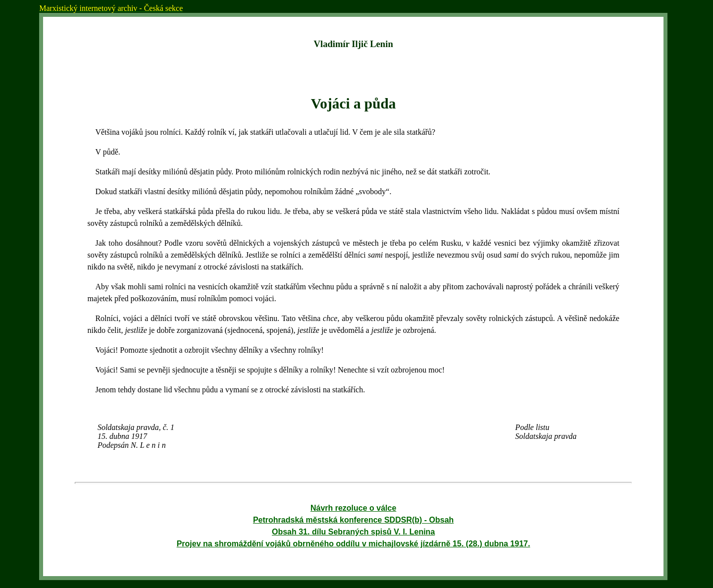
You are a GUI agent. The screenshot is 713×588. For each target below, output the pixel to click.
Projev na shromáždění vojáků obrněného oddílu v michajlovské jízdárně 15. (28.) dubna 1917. (354, 544)
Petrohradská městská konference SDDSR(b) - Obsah (353, 520)
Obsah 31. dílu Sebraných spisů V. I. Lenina (353, 532)
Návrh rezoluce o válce (353, 508)
